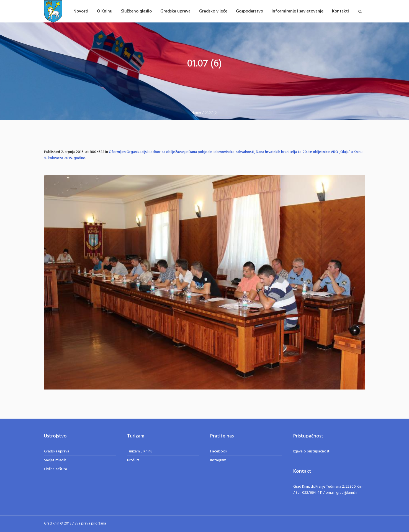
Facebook (219, 451)
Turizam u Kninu (140, 451)
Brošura (133, 460)
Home (196, 113)
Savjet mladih (55, 460)
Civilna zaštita (56, 469)
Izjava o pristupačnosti (312, 451)
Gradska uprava (57, 451)
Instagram (218, 460)
